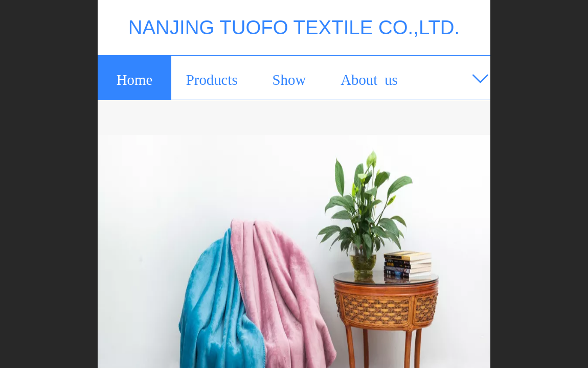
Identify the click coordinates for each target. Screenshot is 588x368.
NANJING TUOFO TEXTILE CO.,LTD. (294, 27)
